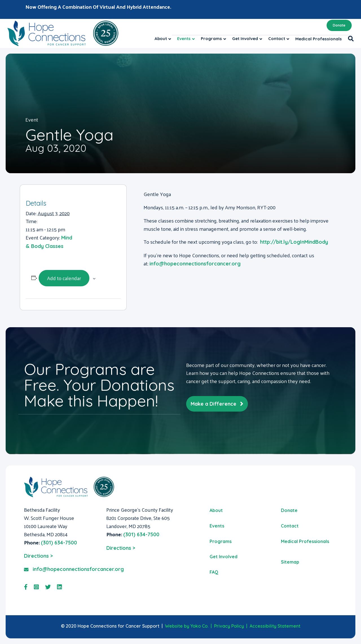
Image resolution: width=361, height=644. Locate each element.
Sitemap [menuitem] (290, 562)
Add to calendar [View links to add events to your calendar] (64, 278)
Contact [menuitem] (290, 526)
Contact (277, 39)
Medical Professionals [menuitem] (305, 541)
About (161, 39)
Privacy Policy (229, 626)
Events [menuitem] (217, 526)
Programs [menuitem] (221, 541)
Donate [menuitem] (289, 510)
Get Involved (245, 39)
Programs (211, 39)
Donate (339, 25)
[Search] (349, 39)
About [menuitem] (216, 510)
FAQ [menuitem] (214, 572)
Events (184, 39)
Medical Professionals (319, 39)
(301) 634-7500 (59, 543)
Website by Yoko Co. (187, 626)
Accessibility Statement (275, 626)
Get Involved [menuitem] (224, 557)
